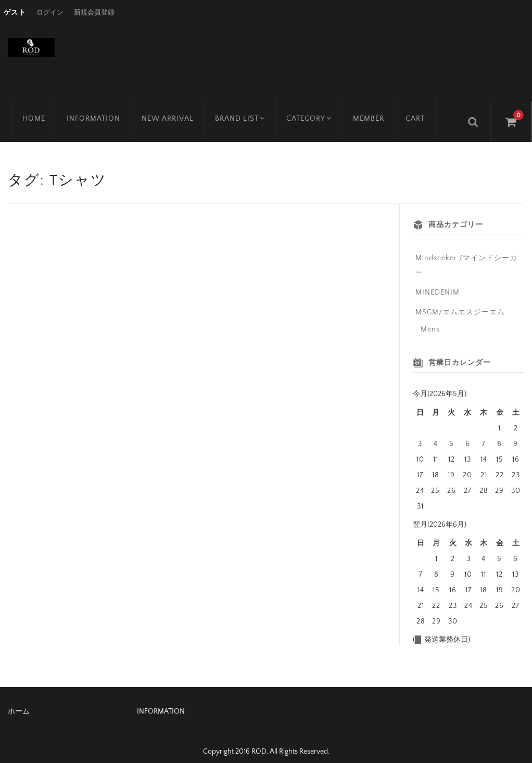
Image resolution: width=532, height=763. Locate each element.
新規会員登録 (94, 12)
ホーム (19, 702)
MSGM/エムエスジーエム (460, 302)
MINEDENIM (438, 283)
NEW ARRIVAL (164, 112)
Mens (430, 320)
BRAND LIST (238, 112)
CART (417, 112)
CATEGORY (309, 112)
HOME (30, 112)
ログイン (50, 12)
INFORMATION (90, 112)
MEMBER (370, 112)
